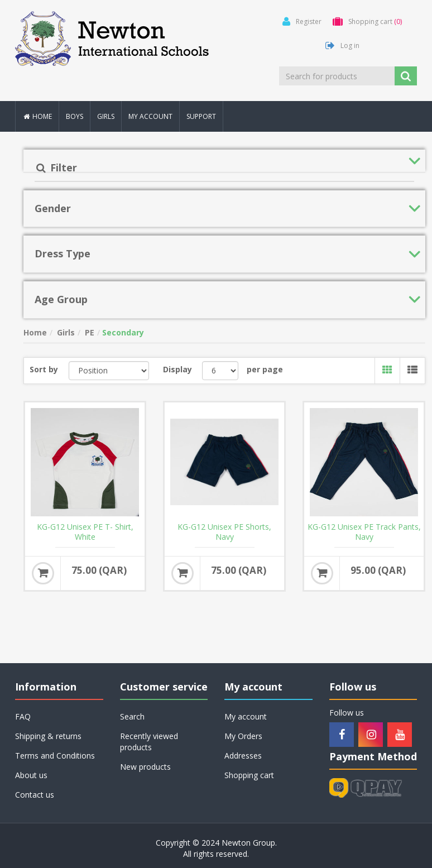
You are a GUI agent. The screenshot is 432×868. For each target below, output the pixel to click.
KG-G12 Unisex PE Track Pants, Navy (364, 532)
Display (177, 369)
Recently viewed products (149, 742)
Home (37, 116)
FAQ (23, 716)
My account (150, 116)
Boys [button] (75, 116)
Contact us (35, 795)
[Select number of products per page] (220, 371)
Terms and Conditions (55, 756)
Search (132, 716)
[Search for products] (338, 76)
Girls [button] (106, 116)
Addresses (243, 756)
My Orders (243, 736)
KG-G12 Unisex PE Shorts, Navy (224, 532)
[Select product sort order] (109, 371)
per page (265, 369)
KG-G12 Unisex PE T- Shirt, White (85, 532)
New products (145, 767)
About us (31, 775)
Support (201, 116)
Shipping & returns (48, 736)
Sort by (44, 369)
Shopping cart (249, 775)
